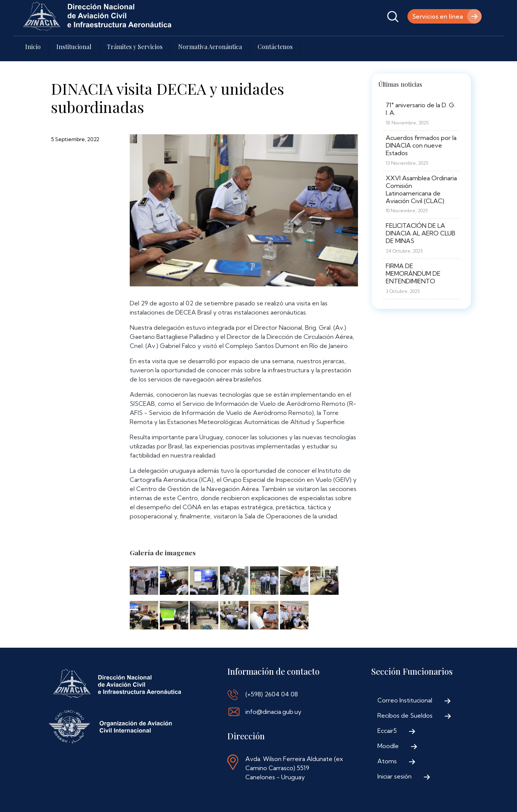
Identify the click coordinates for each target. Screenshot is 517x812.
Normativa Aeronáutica (210, 47)
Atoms (387, 761)
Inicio (33, 47)
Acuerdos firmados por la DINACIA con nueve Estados (421, 145)
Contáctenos (275, 47)
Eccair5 (387, 731)
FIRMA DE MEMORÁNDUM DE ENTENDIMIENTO (413, 273)
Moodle (388, 746)
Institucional (74, 47)
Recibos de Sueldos (405, 715)
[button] (144, 583)
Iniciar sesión (395, 776)
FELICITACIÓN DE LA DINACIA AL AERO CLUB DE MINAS (421, 233)
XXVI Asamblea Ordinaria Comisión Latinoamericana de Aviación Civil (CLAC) (421, 189)
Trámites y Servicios (135, 47)
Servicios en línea (438, 16)
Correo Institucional (405, 700)
